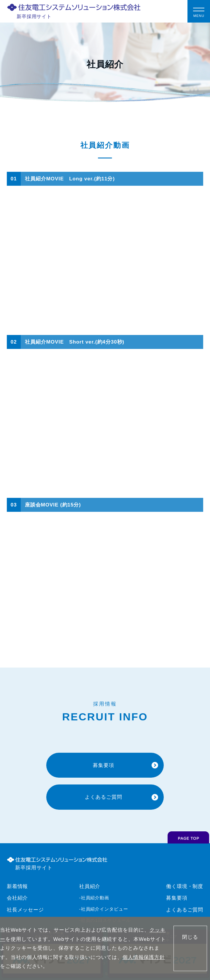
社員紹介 (90, 886)
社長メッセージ (26, 910)
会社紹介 (17, 898)
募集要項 (177, 898)
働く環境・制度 (185, 886)
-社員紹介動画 (94, 898)
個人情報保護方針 (144, 957)
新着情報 (17, 886)
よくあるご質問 (185, 910)
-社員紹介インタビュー (104, 909)
